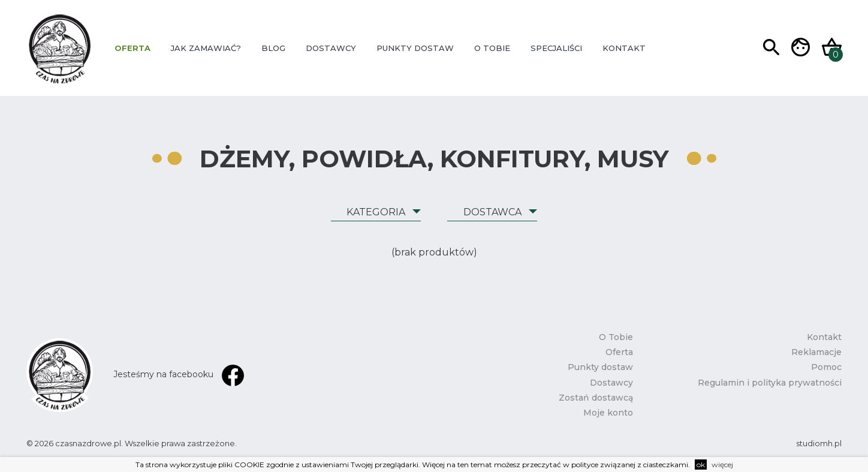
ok (701, 465)
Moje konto (608, 413)
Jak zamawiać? (206, 48)
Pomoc (826, 367)
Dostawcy (331, 48)
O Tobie (492, 48)
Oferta (132, 48)
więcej (722, 465)
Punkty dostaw (415, 48)
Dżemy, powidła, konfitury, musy (434, 159)
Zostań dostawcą (596, 398)
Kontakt (624, 48)
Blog (273, 48)
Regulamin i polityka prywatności (770, 383)
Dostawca (492, 212)
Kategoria (376, 212)
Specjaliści (556, 48)
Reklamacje (816, 352)
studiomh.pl (819, 443)
